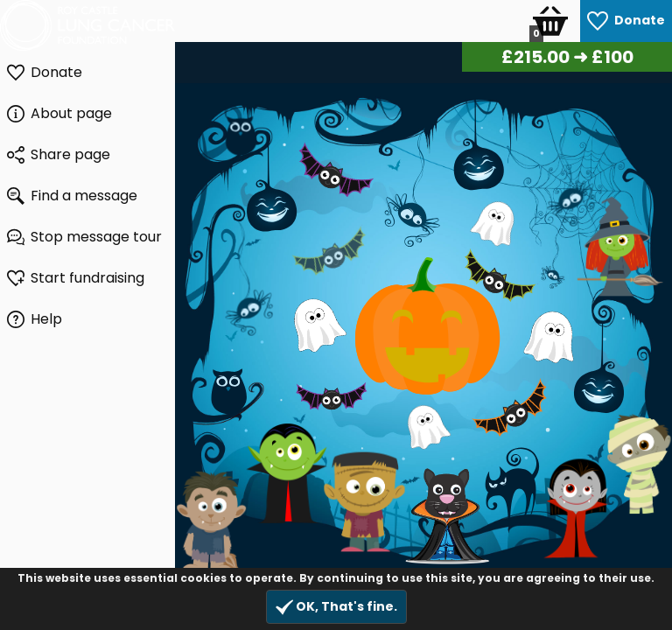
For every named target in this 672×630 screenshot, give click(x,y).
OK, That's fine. (336, 607)
